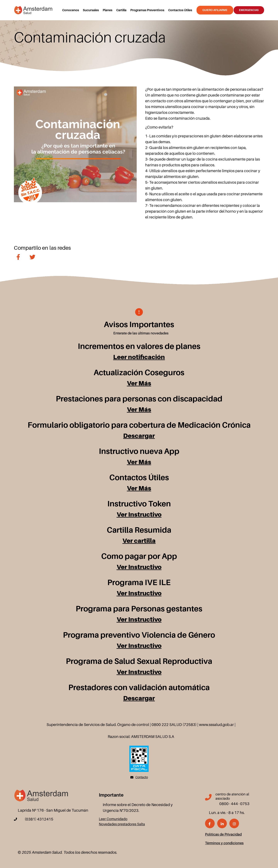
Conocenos (71, 10)
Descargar (139, 436)
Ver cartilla (139, 541)
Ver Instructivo (139, 514)
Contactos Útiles (180, 10)
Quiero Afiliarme (215, 10)
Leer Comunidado (113, 819)
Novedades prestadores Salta (122, 824)
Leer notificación (139, 357)
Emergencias (249, 10)
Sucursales (91, 10)
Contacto (142, 777)
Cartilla (121, 10)
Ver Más (139, 383)
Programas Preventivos (147, 10)
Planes (108, 10)
